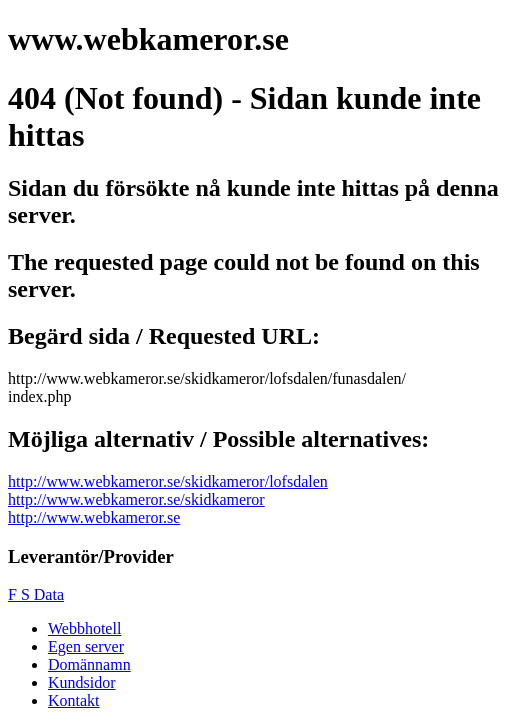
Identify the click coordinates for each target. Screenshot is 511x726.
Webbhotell (84, 628)
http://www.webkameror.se (94, 517)
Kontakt (74, 700)
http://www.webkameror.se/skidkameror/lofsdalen (168, 481)
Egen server (86, 646)
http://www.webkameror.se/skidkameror (136, 499)
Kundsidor (82, 682)
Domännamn (89, 664)
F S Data (36, 594)
